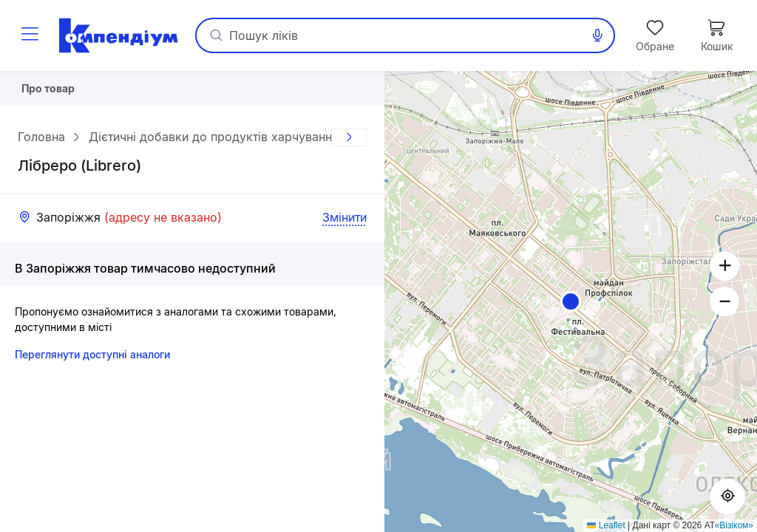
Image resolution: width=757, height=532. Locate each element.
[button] (571, 301)
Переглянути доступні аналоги (92, 359)
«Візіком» (734, 525)
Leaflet (606, 525)
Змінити (344, 222)
